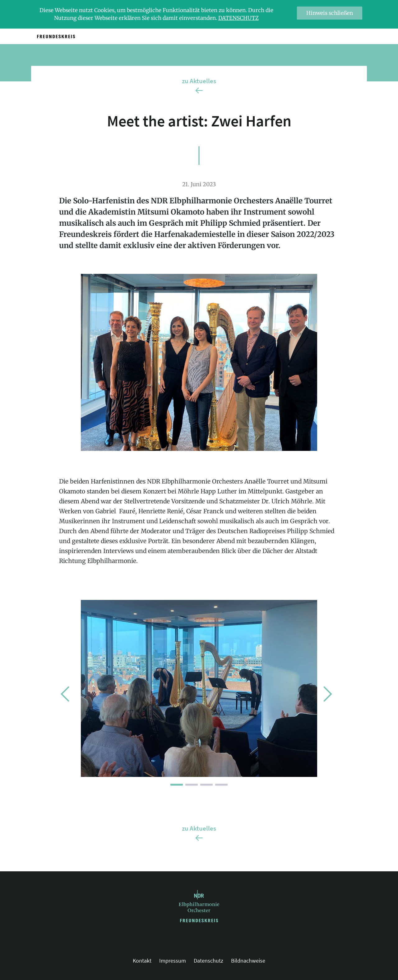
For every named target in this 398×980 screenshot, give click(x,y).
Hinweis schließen (330, 13)
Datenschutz (238, 18)
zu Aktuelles (199, 81)
